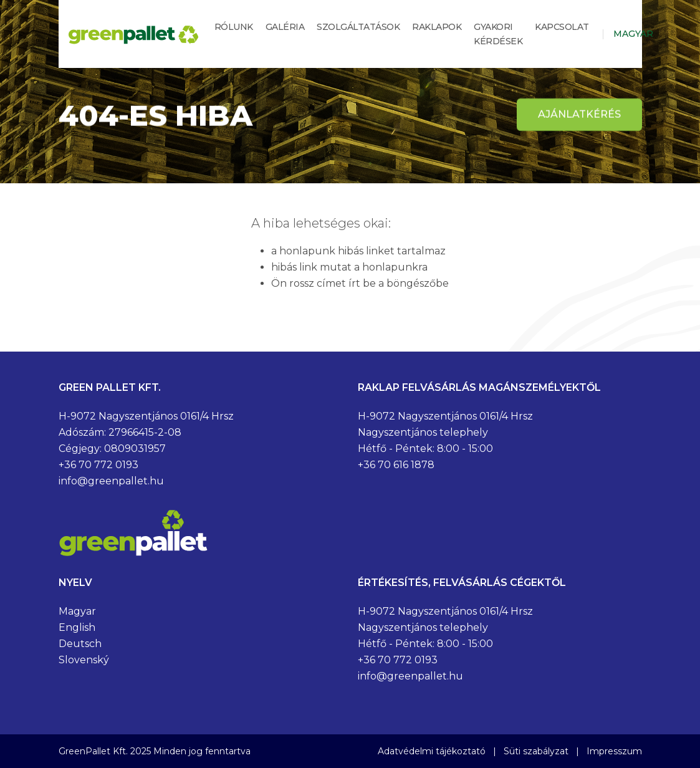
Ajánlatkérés (579, 114)
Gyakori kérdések (498, 34)
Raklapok (437, 27)
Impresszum (614, 751)
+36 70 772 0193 (98, 465)
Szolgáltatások (358, 27)
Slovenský (84, 660)
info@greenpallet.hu (111, 481)
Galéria (285, 27)
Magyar (77, 611)
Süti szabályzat (536, 751)
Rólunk (234, 27)
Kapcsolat (562, 27)
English (77, 627)
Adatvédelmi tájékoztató (432, 751)
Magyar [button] (633, 34)
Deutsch (80, 644)
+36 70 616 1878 (396, 465)
